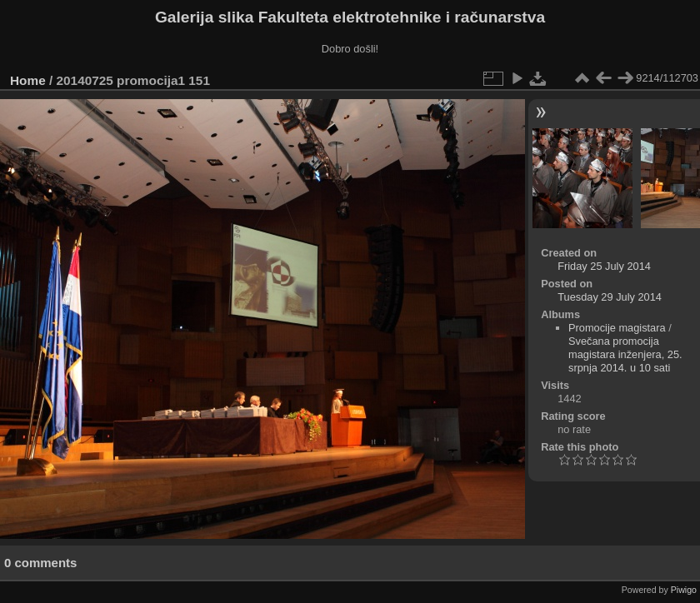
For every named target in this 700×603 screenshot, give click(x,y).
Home (28, 80)
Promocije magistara (617, 328)
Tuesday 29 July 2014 (610, 297)
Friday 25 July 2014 (604, 266)
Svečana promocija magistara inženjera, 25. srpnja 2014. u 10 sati (625, 354)
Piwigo (684, 590)
